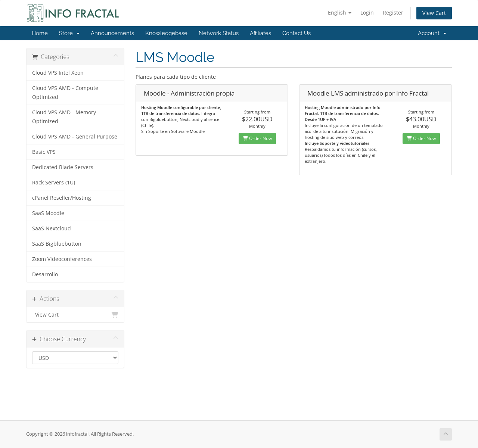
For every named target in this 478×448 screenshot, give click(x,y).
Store (69, 33)
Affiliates (260, 33)
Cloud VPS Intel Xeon (58, 73)
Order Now (257, 138)
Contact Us (297, 33)
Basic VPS (44, 152)
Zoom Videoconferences (62, 259)
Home (40, 33)
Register (393, 13)
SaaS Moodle (48, 213)
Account (432, 33)
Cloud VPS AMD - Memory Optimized (64, 117)
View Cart (434, 13)
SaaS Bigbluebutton (57, 244)
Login (367, 13)
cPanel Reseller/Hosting (62, 198)
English (340, 13)
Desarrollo (45, 274)
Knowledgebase (166, 33)
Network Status (219, 33)
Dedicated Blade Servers (63, 167)
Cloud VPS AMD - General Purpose (75, 137)
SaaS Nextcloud (52, 228)
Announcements (112, 33)
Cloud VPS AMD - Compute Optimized (65, 93)
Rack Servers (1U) (54, 183)
